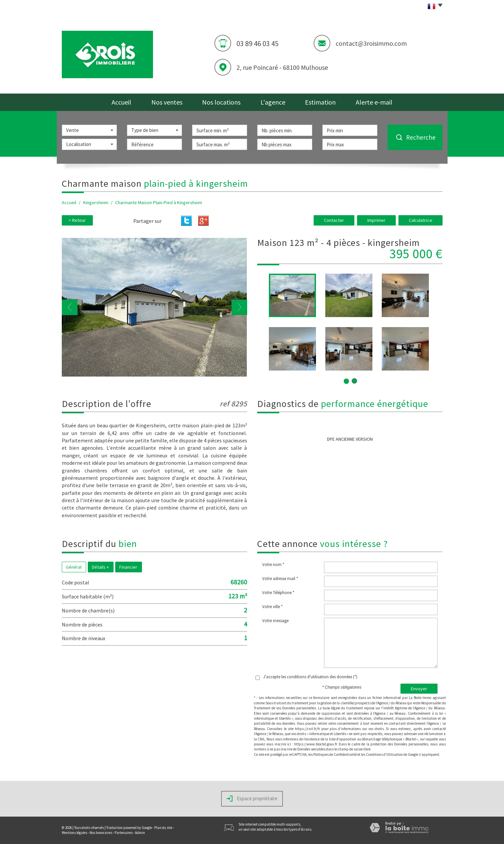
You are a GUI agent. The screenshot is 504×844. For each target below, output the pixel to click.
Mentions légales (74, 833)
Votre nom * (273, 565)
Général (74, 567)
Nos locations (221, 102)
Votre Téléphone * (278, 593)
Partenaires (124, 833)
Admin (140, 833)
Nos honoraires (101, 833)
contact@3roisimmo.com (371, 43)
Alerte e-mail (374, 102)
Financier (128, 567)
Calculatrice (421, 220)
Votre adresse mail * (280, 579)
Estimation (320, 102)
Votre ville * (272, 607)
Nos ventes (167, 102)
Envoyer (419, 689)
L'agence (273, 102)
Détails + (100, 567)
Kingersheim (96, 202)
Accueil (121, 102)
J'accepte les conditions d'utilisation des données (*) (310, 677)
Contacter (334, 220)
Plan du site (163, 828)
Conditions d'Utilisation (384, 754)
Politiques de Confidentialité (335, 754)
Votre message (275, 621)
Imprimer (376, 220)
